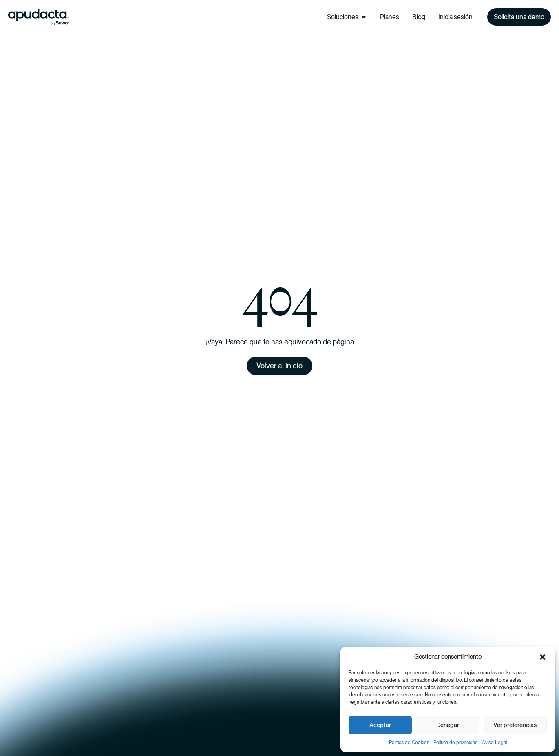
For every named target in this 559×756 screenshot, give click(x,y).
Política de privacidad (456, 743)
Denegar (448, 725)
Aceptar (380, 725)
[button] (543, 657)
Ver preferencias (515, 725)
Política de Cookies (409, 743)
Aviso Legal (494, 743)
